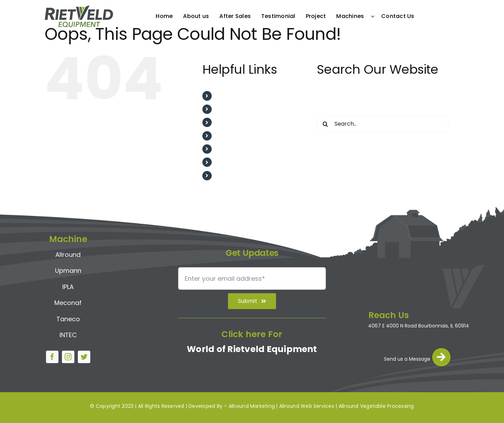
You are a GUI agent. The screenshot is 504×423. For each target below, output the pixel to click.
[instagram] (68, 355)
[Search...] (383, 124)
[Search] (326, 124)
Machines (229, 162)
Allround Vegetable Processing (376, 406)
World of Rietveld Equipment (252, 351)
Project (226, 149)
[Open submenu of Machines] (374, 16)
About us (228, 109)
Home (224, 96)
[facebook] (52, 355)
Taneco (68, 317)
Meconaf (68, 301)
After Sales (231, 122)
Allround (68, 252)
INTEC (68, 333)
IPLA (68, 284)
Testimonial (232, 136)
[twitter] (84, 355)
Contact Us (231, 176)
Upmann (68, 268)
